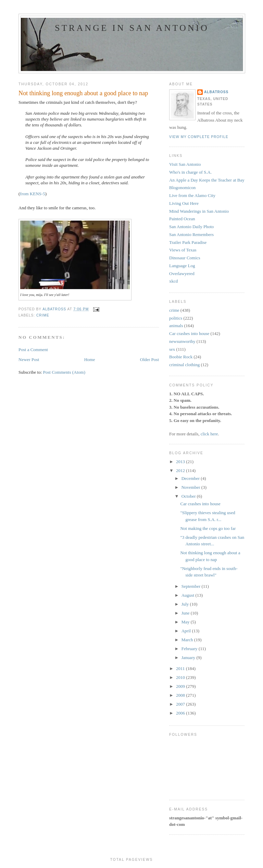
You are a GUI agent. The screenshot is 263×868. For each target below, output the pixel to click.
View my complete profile (199, 137)
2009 (181, 686)
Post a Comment (33, 350)
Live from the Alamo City (192, 195)
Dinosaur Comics (185, 258)
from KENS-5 (32, 194)
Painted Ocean (182, 219)
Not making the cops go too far (208, 528)
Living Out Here (184, 203)
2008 (181, 695)
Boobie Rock (181, 357)
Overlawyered (182, 274)
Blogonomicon (182, 188)
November (191, 487)
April (187, 631)
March (188, 640)
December (191, 478)
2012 (181, 470)
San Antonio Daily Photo (191, 227)
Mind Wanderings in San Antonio (199, 211)
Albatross (216, 92)
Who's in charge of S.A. (190, 172)
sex (172, 349)
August (189, 595)
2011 (181, 668)
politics (176, 318)
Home (90, 359)
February (190, 649)
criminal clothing (184, 365)
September (192, 586)
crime (43, 315)
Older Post (149, 359)
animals (176, 326)
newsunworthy (182, 341)
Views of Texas (183, 250)
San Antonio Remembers (191, 234)
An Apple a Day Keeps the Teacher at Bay (207, 180)
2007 (181, 704)
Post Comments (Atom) (64, 372)
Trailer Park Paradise (188, 242)
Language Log (182, 266)
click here (209, 434)
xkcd (173, 281)
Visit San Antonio (185, 164)
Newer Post (29, 359)
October (189, 496)
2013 (181, 462)
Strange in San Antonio (132, 28)
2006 (181, 713)
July (186, 604)
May (186, 622)
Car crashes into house (189, 333)
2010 (181, 677)
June (186, 613)
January (189, 658)
